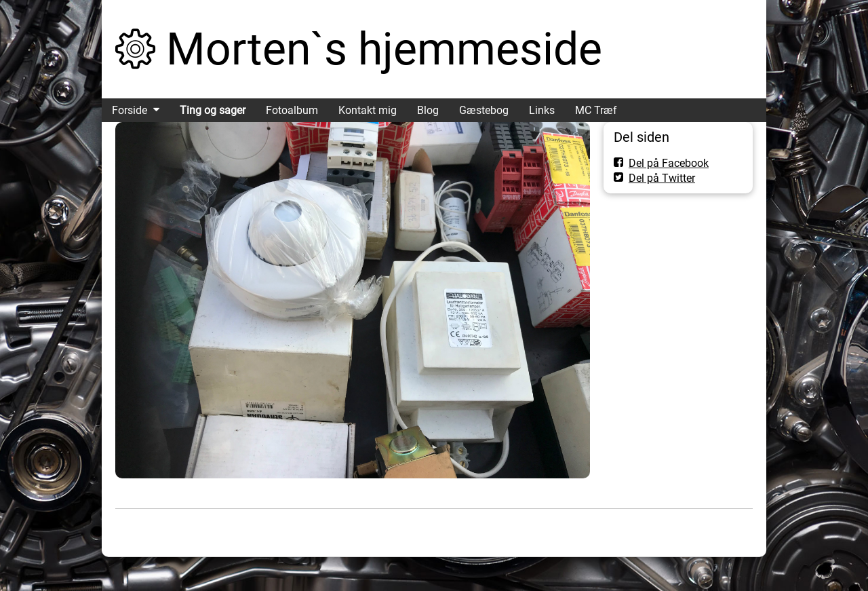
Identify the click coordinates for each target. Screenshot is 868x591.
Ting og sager (213, 110)
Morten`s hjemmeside (384, 49)
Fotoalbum (292, 110)
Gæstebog (484, 110)
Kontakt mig (368, 110)
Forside (130, 110)
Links (542, 110)
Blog (428, 110)
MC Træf (596, 110)
